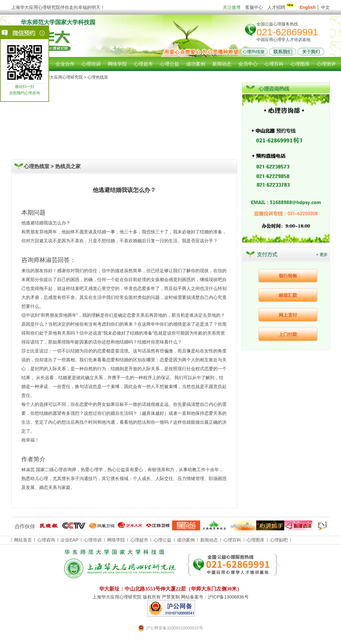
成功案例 (186, 540)
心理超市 (139, 540)
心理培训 (93, 540)
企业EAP (69, 540)
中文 (325, 7)
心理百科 (232, 540)
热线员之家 (68, 166)
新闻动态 (209, 540)
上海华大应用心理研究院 (60, 77)
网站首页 (13, 64)
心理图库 (256, 540)
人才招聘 (281, 7)
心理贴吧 (279, 540)
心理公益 (163, 540)
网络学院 (116, 540)
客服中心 (254, 7)
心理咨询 (39, 64)
